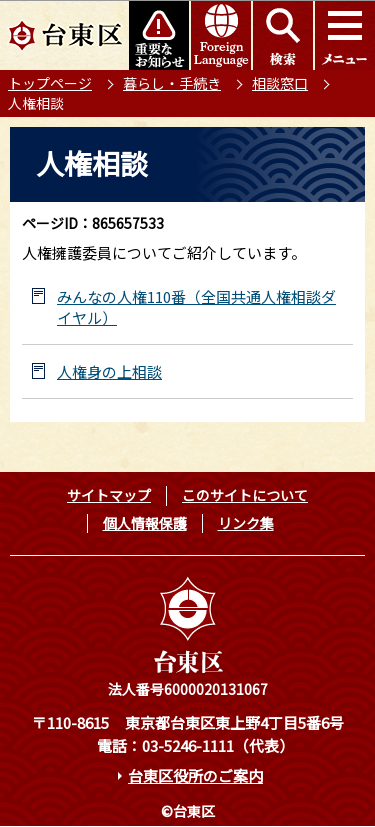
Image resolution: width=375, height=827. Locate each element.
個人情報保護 (145, 523)
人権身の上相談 (109, 371)
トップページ (50, 83)
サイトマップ (109, 495)
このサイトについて (245, 495)
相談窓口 (280, 83)
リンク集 (246, 523)
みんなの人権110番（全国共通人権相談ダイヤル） (196, 307)
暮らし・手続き (172, 83)
